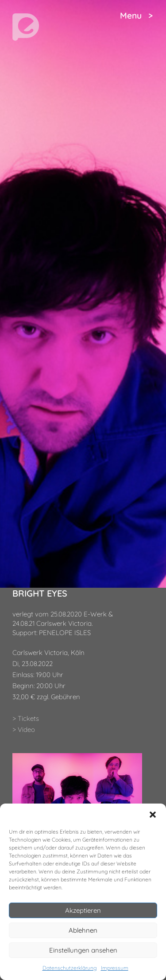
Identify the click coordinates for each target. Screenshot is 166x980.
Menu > (136, 15)
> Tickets (26, 718)
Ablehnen (83, 930)
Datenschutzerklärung (69, 968)
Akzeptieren (83, 910)
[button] (153, 815)
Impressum (115, 968)
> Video (24, 729)
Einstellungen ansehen (83, 950)
